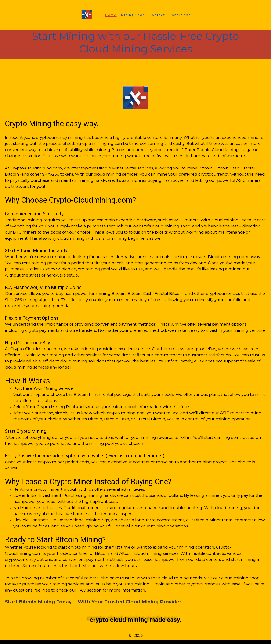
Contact (157, 15)
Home (111, 15)
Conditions (180, 15)
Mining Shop (133, 15)
